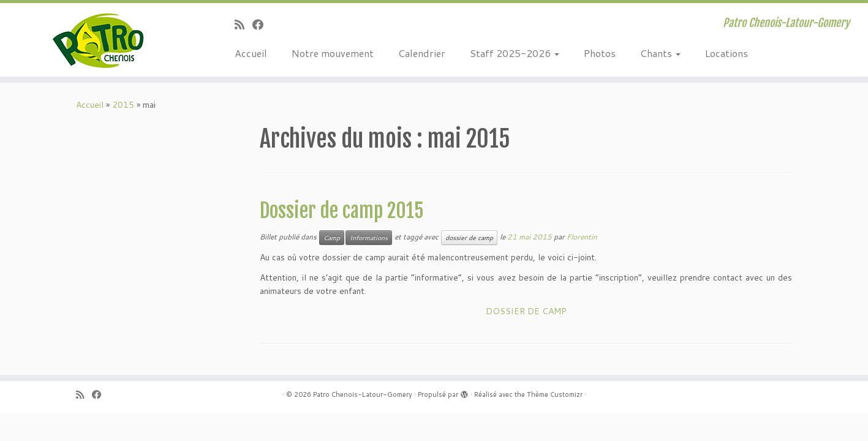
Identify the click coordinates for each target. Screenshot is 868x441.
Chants (660, 53)
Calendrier (422, 53)
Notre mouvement (333, 53)
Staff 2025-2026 (515, 53)
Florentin (582, 237)
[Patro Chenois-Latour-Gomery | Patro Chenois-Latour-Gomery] (100, 40)
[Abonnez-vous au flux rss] (243, 24)
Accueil (251, 53)
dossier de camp (469, 238)
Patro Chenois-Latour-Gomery (363, 394)
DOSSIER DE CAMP (526, 311)
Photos (600, 53)
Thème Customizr (555, 394)
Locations (726, 53)
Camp (332, 238)
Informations (369, 238)
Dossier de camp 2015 (342, 211)
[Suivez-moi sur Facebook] (262, 24)
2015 (123, 105)
